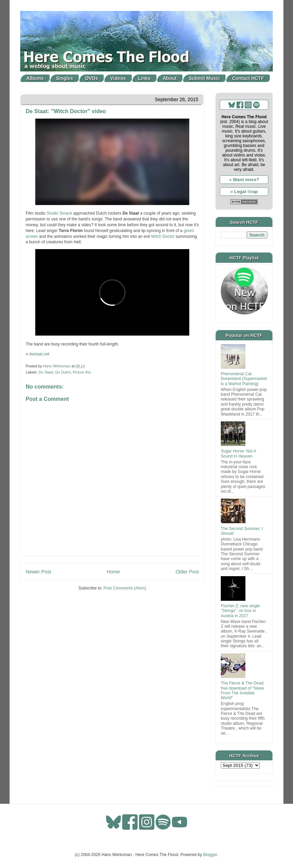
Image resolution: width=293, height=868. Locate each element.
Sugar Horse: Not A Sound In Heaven (238, 453)
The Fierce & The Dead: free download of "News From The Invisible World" (243, 690)
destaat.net (39, 354)
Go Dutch (63, 372)
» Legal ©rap (244, 192)
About (170, 78)
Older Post (187, 572)
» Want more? (244, 180)
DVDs (92, 78)
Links (144, 78)
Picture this (82, 372)
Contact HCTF (248, 78)
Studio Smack (59, 213)
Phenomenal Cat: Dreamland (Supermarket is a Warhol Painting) (244, 379)
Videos (118, 78)
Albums (35, 78)
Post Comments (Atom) (125, 588)
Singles (65, 78)
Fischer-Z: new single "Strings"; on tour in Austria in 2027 (240, 611)
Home (113, 572)
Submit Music (205, 78)
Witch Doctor (163, 236)
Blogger (210, 855)
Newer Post (38, 572)
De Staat (46, 372)
